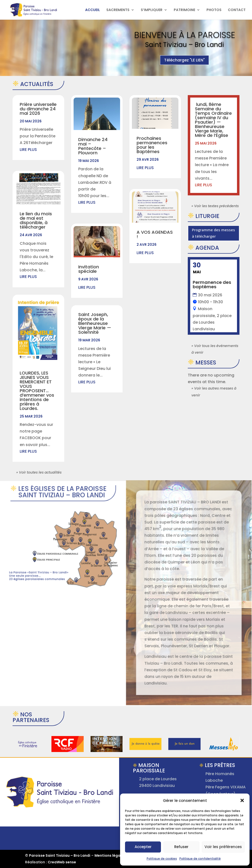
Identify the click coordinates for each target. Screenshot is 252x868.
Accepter (143, 847)
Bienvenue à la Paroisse (185, 37)
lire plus (28, 150)
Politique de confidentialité (200, 859)
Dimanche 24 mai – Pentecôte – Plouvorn (93, 146)
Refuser (181, 847)
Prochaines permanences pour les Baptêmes (152, 145)
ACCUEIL (93, 10)
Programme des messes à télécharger (213, 233)
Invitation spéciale (89, 269)
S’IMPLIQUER (152, 10)
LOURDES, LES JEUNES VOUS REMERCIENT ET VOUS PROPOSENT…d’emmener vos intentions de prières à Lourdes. (37, 391)
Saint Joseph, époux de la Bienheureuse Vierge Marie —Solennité (95, 323)
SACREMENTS (118, 10)
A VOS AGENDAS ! (155, 234)
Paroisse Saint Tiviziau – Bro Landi (60, 855)
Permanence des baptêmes (212, 284)
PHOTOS (214, 10)
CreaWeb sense (62, 862)
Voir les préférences (223, 847)
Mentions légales (110, 855)
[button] (242, 800)
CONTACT (237, 10)
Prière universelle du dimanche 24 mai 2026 (38, 109)
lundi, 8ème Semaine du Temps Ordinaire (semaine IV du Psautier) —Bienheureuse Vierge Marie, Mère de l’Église (213, 120)
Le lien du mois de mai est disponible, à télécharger (36, 220)
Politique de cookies (162, 859)
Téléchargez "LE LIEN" (184, 62)
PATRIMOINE (184, 10)
